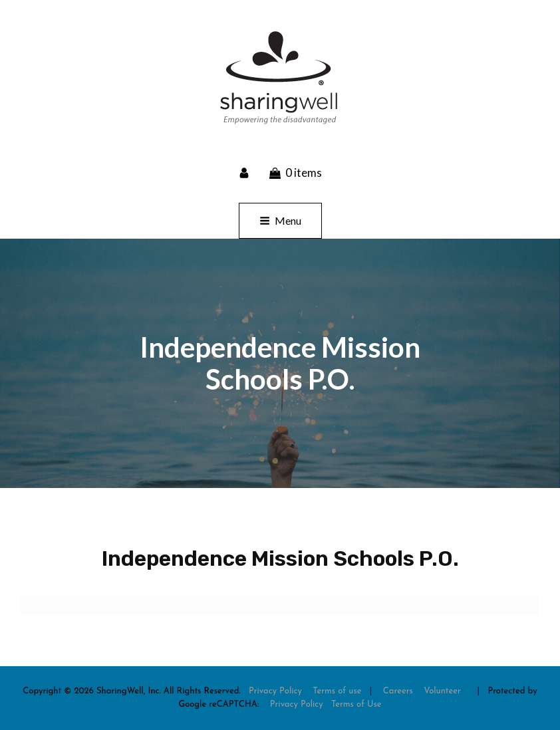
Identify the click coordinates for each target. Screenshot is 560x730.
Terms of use (337, 691)
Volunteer (442, 691)
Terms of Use (356, 704)
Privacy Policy (275, 691)
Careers (398, 691)
